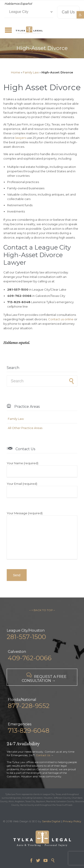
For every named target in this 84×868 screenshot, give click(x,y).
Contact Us (43, 755)
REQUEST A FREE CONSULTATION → (44, 678)
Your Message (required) (42, 536)
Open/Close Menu (8, 30)
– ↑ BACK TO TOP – (42, 610)
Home (16, 72)
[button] (80, 15)
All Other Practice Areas (25, 428)
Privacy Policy (72, 821)
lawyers (21, 138)
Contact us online (61, 319)
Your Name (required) (42, 469)
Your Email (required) (42, 490)
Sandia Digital (51, 821)
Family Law (31, 72)
